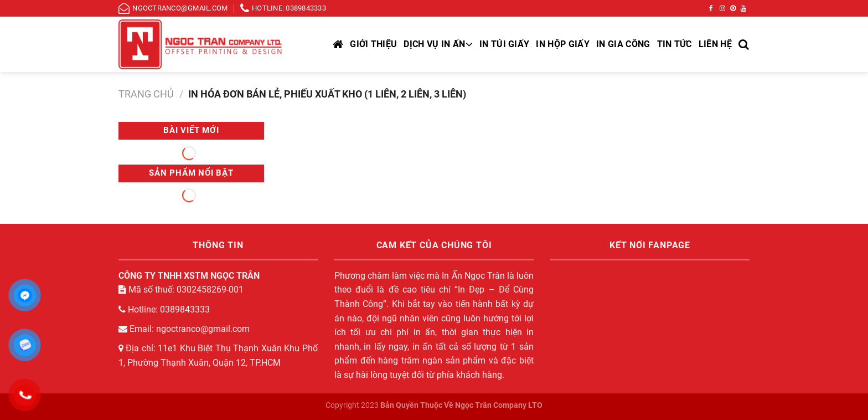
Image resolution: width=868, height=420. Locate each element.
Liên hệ (715, 44)
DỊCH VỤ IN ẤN (438, 44)
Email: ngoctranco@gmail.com (184, 329)
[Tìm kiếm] (744, 44)
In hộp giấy (563, 44)
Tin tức (675, 44)
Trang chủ (146, 94)
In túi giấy (505, 44)
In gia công (623, 44)
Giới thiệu (373, 44)
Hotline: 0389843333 (164, 309)
